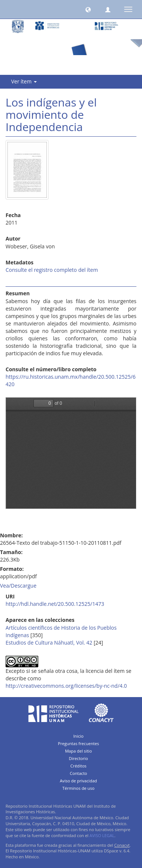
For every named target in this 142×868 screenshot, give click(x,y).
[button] (88, 9)
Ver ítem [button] (24, 81)
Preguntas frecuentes (78, 743)
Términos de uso (78, 788)
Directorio (78, 758)
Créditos (78, 766)
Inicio (78, 736)
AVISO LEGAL (102, 835)
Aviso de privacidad (78, 781)
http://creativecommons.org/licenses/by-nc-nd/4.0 (66, 686)
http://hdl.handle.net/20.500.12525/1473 (55, 604)
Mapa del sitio (78, 751)
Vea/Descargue (18, 586)
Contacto (79, 773)
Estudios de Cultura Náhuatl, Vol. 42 (49, 643)
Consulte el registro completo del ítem (52, 270)
